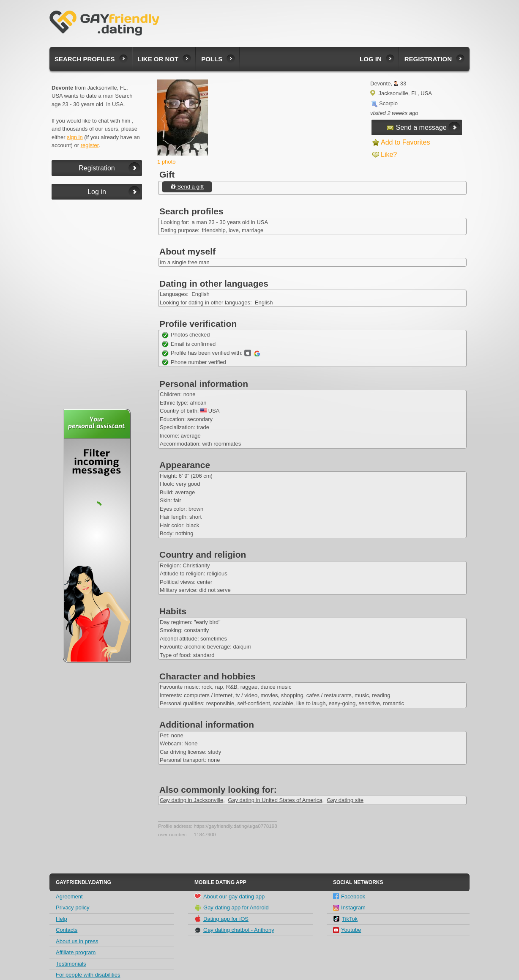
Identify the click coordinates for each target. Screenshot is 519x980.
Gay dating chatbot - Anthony (234, 930)
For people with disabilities (88, 975)
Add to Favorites (406, 142)
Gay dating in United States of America (275, 800)
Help (61, 919)
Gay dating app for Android (232, 908)
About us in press (77, 941)
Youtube (347, 930)
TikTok (345, 919)
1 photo (166, 162)
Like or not (158, 59)
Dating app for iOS (221, 919)
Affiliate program (76, 952)
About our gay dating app (229, 896)
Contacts (67, 930)
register (90, 145)
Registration (428, 59)
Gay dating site (345, 800)
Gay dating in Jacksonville (191, 800)
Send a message (417, 127)
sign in (75, 137)
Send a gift (187, 187)
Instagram (349, 907)
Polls (212, 59)
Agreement (69, 897)
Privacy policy (72, 907)
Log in (371, 59)
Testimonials (71, 964)
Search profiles (85, 59)
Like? (389, 155)
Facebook (349, 897)
